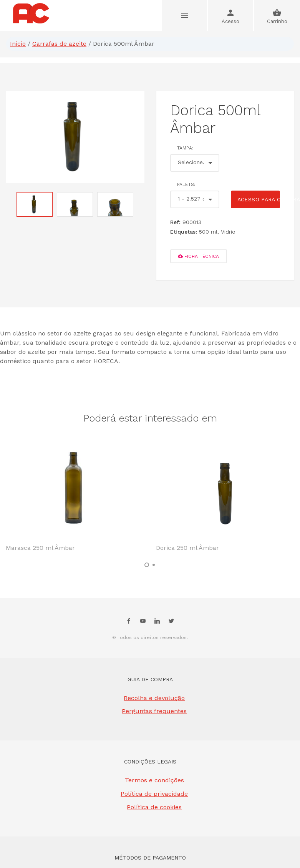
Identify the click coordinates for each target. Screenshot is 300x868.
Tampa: (185, 148)
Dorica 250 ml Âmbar (187, 548)
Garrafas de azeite (59, 44)
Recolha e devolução (154, 698)
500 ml (208, 232)
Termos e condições (154, 780)
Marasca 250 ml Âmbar (40, 548)
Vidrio (228, 232)
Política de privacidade (154, 794)
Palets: (186, 184)
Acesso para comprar (259, 199)
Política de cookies (154, 807)
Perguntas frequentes (154, 711)
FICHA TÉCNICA (199, 256)
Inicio (18, 44)
